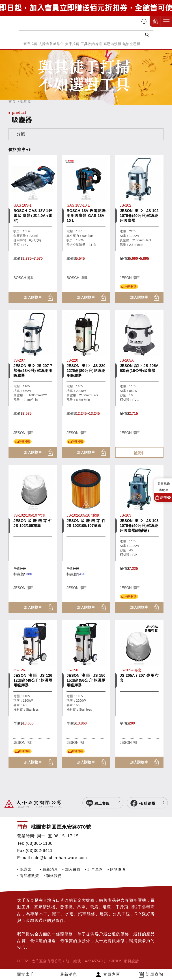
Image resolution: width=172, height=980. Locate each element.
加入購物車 (33, 297)
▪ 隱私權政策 (28, 876)
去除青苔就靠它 (51, 44)
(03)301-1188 (39, 843)
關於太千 (26, 974)
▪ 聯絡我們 (53, 876)
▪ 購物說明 (116, 869)
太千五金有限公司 (28, 21)
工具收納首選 (91, 44)
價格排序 (19, 150)
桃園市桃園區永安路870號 (61, 827)
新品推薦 (30, 44)
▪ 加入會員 (71, 869)
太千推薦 (72, 44)
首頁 (12, 101)
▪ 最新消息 (49, 869)
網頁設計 (131, 961)
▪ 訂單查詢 (94, 869)
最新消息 (69, 974)
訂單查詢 (155, 974)
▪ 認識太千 (26, 869)
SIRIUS (116, 961)
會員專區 (112, 974)
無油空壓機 (131, 44)
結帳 (165, 497)
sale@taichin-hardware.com (59, 858)
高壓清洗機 (112, 44)
